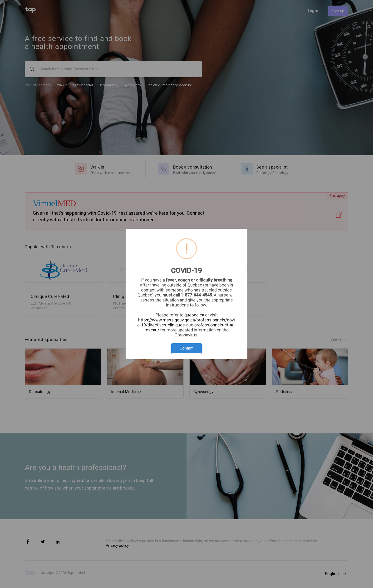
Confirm (186, 348)
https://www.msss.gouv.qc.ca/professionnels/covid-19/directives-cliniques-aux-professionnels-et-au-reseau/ (186, 325)
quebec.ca (194, 315)
